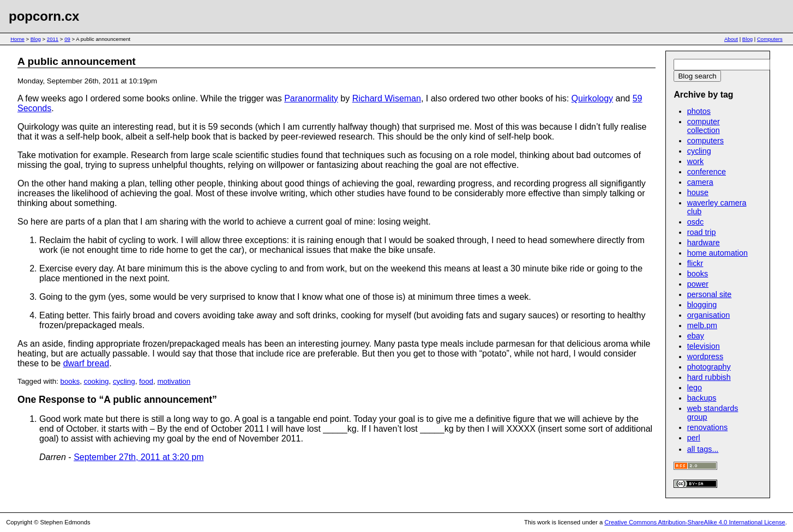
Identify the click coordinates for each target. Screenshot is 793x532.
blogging (702, 305)
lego (695, 388)
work (695, 161)
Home (17, 39)
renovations (707, 427)
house (698, 192)
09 (67, 39)
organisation (708, 315)
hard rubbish (709, 377)
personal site (710, 294)
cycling (124, 381)
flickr (695, 263)
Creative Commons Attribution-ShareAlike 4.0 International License (695, 522)
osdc (695, 222)
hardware (704, 243)
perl (694, 438)
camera (700, 182)
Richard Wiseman (387, 98)
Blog (36, 39)
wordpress (705, 356)
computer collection (704, 126)
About (731, 39)
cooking (97, 381)
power (698, 284)
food (146, 381)
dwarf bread (86, 363)
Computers (770, 39)
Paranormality (311, 98)
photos (699, 111)
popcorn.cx (44, 16)
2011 (53, 39)
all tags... (703, 449)
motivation (174, 381)
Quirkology (592, 98)
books (70, 381)
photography (709, 367)
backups (702, 398)
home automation (717, 253)
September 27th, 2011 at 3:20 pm (139, 457)
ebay (696, 336)
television (704, 346)
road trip (702, 232)
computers (705, 141)
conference (707, 172)
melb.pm (702, 325)
